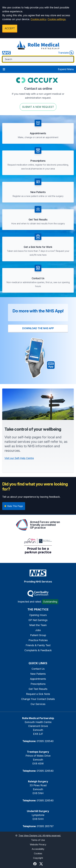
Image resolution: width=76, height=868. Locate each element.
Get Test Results (38, 689)
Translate (66, 53)
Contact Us (38, 669)
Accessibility (38, 849)
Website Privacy (38, 844)
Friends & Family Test (38, 645)
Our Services (38, 704)
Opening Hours (38, 615)
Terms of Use (38, 840)
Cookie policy (38, 19)
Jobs (38, 630)
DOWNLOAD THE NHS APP (38, 328)
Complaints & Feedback (38, 650)
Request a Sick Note (38, 694)
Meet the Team (38, 625)
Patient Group (38, 635)
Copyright (38, 858)
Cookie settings (57, 19)
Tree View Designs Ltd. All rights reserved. (40, 836)
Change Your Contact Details (38, 699)
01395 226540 (45, 741)
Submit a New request (38, 107)
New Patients (38, 674)
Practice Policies (38, 640)
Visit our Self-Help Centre (19, 458)
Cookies (38, 853)
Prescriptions (38, 684)
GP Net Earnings (38, 620)
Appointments (38, 679)
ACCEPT (10, 28)
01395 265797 (45, 826)
